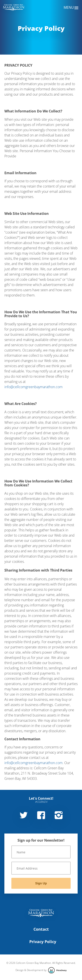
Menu (71, 8)
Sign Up (41, 883)
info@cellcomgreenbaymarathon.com (33, 387)
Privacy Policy (43, 942)
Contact (41, 929)
